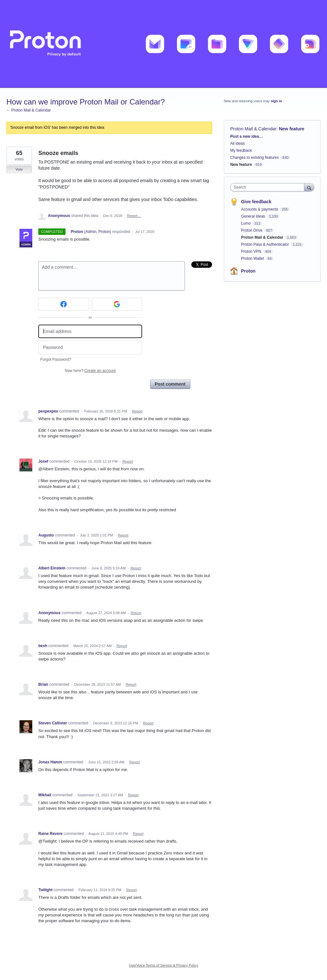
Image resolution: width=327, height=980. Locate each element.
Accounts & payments (260, 209)
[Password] (90, 347)
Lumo (246, 223)
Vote (19, 169)
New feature (291, 129)
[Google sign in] (117, 304)
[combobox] (269, 187)
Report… (134, 216)
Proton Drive (252, 230)
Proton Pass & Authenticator (266, 244)
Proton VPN (252, 251)
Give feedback (256, 202)
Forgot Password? (56, 359)
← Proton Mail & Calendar (29, 110)
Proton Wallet (253, 259)
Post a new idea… (247, 136)
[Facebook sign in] (64, 304)
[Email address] (90, 332)
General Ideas (254, 216)
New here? (90, 371)
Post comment (170, 384)
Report (137, 411)
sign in (276, 101)
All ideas (237, 143)
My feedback (241, 150)
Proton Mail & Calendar (253, 129)
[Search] (309, 187)
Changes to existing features (255, 158)
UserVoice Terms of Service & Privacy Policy (164, 965)
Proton (248, 271)
